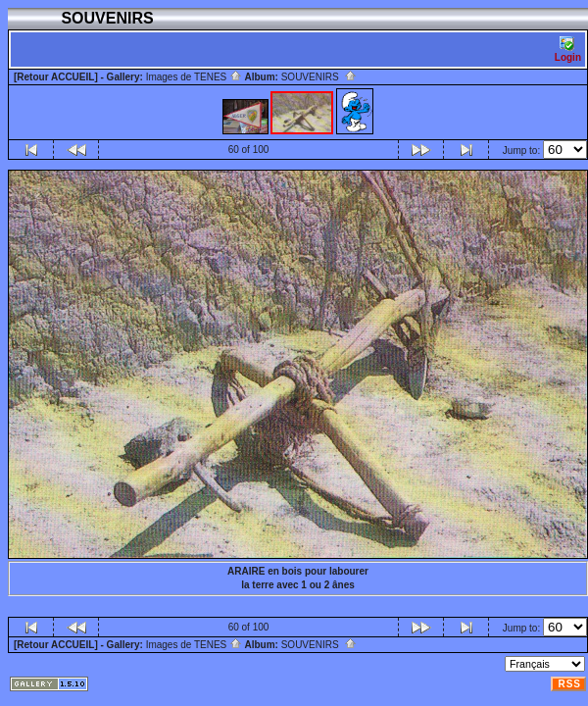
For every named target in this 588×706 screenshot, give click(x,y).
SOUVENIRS (319, 77)
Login (568, 50)
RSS (569, 684)
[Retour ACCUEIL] (56, 77)
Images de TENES (194, 77)
